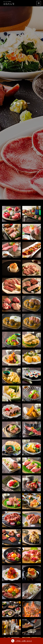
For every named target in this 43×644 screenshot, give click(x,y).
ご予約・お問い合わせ (22, 641)
